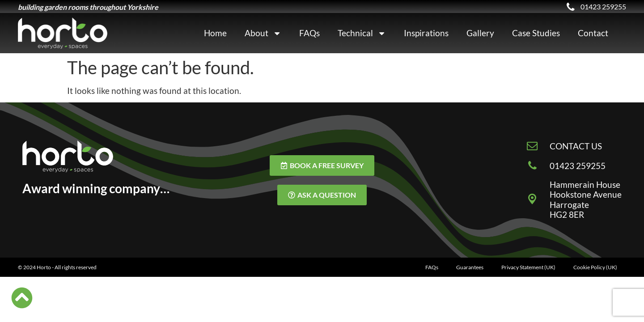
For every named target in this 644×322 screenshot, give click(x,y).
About (263, 33)
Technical (362, 33)
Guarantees (470, 267)
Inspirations (426, 33)
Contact (593, 33)
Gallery (480, 33)
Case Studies (536, 33)
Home (215, 33)
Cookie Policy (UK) (595, 267)
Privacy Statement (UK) (528, 267)
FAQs (309, 33)
